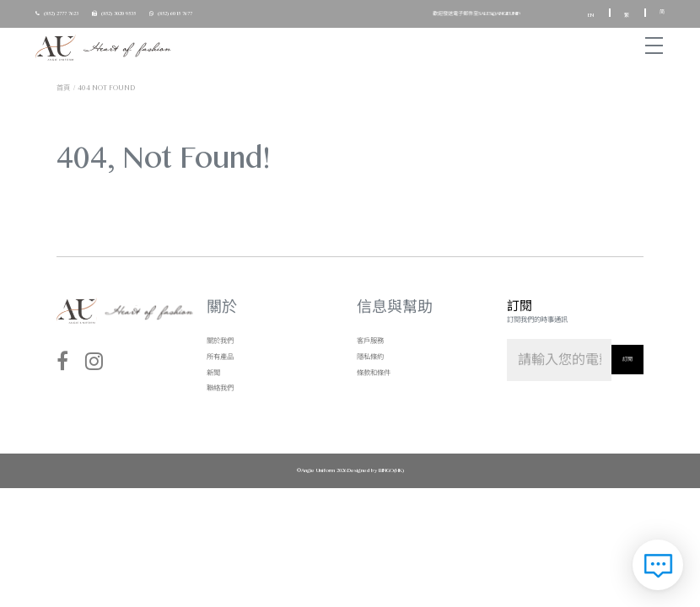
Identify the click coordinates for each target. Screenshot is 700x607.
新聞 (213, 373)
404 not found (106, 88)
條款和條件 (374, 373)
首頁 (63, 88)
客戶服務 (370, 341)
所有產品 (220, 357)
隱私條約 (370, 357)
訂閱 (627, 359)
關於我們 (220, 341)
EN (592, 15)
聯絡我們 (220, 388)
